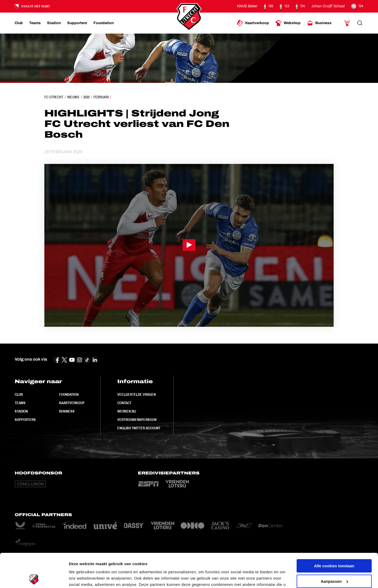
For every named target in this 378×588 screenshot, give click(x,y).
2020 (86, 97)
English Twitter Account (139, 428)
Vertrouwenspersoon (137, 420)
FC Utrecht (54, 97)
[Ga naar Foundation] (104, 23)
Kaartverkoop (72, 403)
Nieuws (73, 97)
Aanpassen (334, 547)
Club (19, 394)
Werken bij (127, 411)
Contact (124, 403)
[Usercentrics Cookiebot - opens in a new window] (34, 578)
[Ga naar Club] (19, 23)
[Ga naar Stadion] (54, 23)
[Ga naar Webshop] (288, 23)
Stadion (21, 411)
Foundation (69, 394)
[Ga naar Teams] (35, 23)
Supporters (25, 420)
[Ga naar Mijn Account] (347, 23)
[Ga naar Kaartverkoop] (253, 23)
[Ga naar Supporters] (77, 23)
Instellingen (80, 578)
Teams (20, 403)
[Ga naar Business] (319, 23)
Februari (101, 97)
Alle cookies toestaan (334, 532)
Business (67, 411)
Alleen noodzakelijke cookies (334, 563)
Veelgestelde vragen (136, 394)
